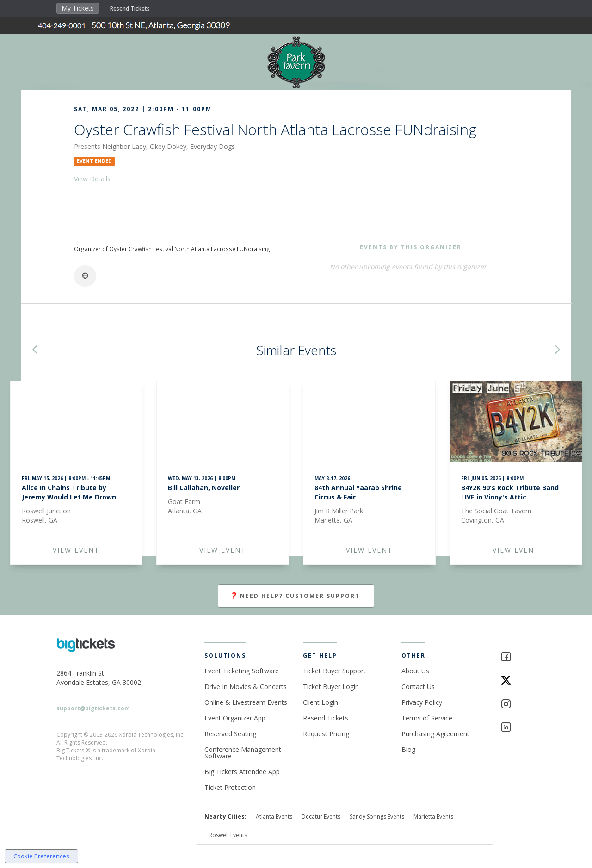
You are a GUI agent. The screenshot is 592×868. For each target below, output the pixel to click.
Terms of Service (427, 718)
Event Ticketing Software (242, 671)
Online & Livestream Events (246, 702)
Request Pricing (326, 734)
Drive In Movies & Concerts (246, 686)
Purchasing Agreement (435, 734)
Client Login (321, 702)
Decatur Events (321, 816)
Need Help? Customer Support (296, 596)
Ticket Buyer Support (334, 671)
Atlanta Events (274, 816)
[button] (35, 350)
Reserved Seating (230, 734)
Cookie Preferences (41, 856)
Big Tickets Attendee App (242, 772)
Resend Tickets (130, 9)
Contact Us (418, 686)
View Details (92, 179)
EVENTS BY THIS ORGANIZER (411, 247)
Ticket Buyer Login (331, 686)
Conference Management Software (243, 753)
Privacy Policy (422, 702)
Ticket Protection (230, 787)
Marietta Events (433, 816)
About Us (415, 671)
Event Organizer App (235, 718)
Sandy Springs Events (377, 816)
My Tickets (78, 8)
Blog (408, 749)
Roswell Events (228, 835)
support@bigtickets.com (93, 708)
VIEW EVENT (76, 550)
